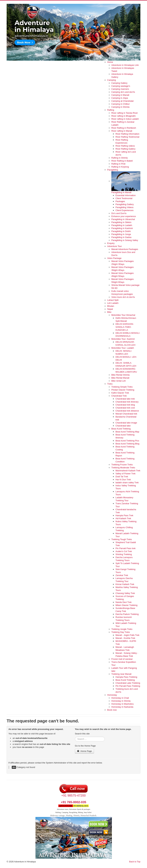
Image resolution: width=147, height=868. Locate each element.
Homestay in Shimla (121, 701)
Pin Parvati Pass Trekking (128, 686)
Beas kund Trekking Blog (127, 444)
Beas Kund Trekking (121, 429)
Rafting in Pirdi (118, 164)
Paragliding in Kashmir (122, 228)
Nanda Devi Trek (124, 602)
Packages (120, 201)
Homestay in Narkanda (122, 707)
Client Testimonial (124, 198)
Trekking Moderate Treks (123, 468)
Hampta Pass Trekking (126, 677)
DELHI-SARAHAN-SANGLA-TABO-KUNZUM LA (125, 327)
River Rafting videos (125, 146)
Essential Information (126, 195)
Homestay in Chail (120, 698)
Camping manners (120, 89)
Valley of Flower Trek (125, 474)
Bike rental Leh (119, 381)
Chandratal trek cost (125, 408)
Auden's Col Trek (124, 551)
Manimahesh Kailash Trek (128, 471)
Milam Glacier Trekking (126, 605)
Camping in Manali (120, 95)
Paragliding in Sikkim (121, 222)
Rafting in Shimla (119, 158)
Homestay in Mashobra (122, 704)
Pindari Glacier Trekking (123, 390)
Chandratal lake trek (125, 399)
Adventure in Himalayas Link (125, 65)
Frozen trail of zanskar (122, 659)
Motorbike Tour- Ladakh (123, 348)
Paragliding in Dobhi (121, 231)
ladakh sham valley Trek (127, 483)
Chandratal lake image (126, 423)
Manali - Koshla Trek (125, 638)
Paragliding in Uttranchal (123, 219)
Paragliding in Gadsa (121, 237)
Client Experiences (124, 210)
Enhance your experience (124, 216)
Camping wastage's (121, 86)
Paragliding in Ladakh (122, 225)
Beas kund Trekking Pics (127, 441)
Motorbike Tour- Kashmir (123, 339)
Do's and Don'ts (119, 213)
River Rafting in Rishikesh (124, 128)
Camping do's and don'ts (123, 92)
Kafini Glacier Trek (120, 393)
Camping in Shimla (120, 107)
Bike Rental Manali (120, 378)
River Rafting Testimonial (127, 137)
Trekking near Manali (121, 674)
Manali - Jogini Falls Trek (127, 635)
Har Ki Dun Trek (123, 480)
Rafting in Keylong (120, 167)
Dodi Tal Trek (122, 477)
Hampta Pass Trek (124, 515)
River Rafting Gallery (125, 149)
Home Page (85, 751)
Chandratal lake (123, 426)
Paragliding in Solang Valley (125, 240)
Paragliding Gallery (125, 204)
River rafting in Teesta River (125, 113)
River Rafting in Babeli (122, 161)
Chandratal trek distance (127, 411)
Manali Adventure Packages (125, 249)
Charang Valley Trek (125, 593)
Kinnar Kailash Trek (125, 584)
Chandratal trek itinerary (127, 402)
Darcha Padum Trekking (127, 614)
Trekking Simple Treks (122, 387)
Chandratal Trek (119, 396)
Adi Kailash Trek (123, 518)
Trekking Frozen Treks (122, 465)
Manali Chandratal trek (126, 414)
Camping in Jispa (120, 98)
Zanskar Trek (122, 575)
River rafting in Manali (122, 131)
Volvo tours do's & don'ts (123, 297)
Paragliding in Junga (121, 234)
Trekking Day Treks (121, 632)
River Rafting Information (127, 134)
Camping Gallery (119, 83)
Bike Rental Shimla (120, 375)
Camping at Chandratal (122, 101)
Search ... (75, 737)
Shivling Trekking (124, 554)
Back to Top (135, 862)
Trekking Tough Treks (122, 539)
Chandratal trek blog (125, 405)
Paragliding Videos (124, 207)
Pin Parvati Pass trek (126, 548)
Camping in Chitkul (120, 104)
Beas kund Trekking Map (127, 432)
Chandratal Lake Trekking (128, 683)
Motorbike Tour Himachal (123, 315)
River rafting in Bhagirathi (123, 116)
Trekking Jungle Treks (122, 629)
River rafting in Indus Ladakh (125, 119)
